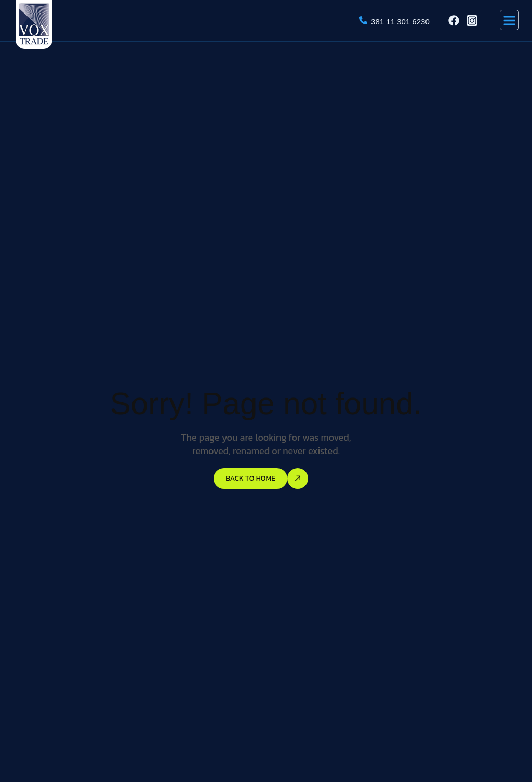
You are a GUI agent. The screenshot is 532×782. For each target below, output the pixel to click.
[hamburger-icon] (509, 20)
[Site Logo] (34, 23)
